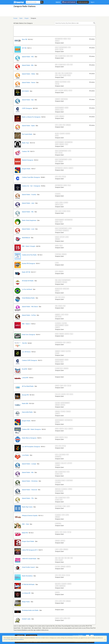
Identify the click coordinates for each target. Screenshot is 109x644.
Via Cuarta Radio (27, 134)
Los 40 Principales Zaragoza (31, 447)
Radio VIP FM (26, 272)
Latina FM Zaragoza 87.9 (30, 550)
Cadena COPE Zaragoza (30, 360)
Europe (15, 18)
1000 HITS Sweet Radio (29, 559)
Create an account (83, 2)
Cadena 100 (26, 151)
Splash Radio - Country (29, 195)
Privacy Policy (7, 640)
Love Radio (25, 455)
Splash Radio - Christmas (30, 481)
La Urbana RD (26, 593)
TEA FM (24, 343)
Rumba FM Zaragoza (29, 263)
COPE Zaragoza (27, 108)
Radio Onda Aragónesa (29, 220)
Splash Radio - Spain (28, 126)
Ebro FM (25, 39)
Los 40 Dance (26, 352)
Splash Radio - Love (28, 229)
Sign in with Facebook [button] (69, 2)
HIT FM (24, 48)
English (81, 636)
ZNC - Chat (25, 524)
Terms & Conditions (19, 640)
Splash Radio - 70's (28, 498)
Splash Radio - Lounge (29, 464)
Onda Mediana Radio (28, 298)
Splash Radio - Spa (28, 100)
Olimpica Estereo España (30, 516)
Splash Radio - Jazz (28, 203)
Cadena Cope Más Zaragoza (31, 177)
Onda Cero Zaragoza (29, 335)
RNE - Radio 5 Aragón (29, 246)
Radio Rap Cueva (27, 507)
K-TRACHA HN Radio (28, 584)
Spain (21, 18)
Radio (58, 2)
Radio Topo (26, 143)
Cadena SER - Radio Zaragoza (31, 429)
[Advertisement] (55, 36)
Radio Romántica (27, 576)
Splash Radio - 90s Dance (30, 307)
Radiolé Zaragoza (28, 160)
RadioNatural (26, 238)
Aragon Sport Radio (28, 541)
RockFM (25, 369)
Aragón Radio (26, 169)
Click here (38, 638)
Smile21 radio (26, 619)
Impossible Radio (27, 412)
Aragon (27, 18)
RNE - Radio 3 (26, 324)
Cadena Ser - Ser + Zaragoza (31, 186)
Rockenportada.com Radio (30, 610)
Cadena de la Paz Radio (29, 255)
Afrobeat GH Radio (28, 281)
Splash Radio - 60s (28, 472)
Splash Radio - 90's (28, 57)
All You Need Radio (28, 386)
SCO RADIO (25, 91)
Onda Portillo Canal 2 (28, 567)
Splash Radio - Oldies (29, 74)
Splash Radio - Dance (29, 83)
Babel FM (25, 533)
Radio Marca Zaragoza (29, 438)
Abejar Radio (26, 602)
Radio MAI (25, 403)
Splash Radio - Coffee (29, 315)
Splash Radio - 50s (28, 212)
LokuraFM (25, 378)
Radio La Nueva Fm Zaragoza (31, 117)
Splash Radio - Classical (30, 490)
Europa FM (25, 395)
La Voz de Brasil (27, 289)
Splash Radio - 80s (28, 65)
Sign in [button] (93, 2)
